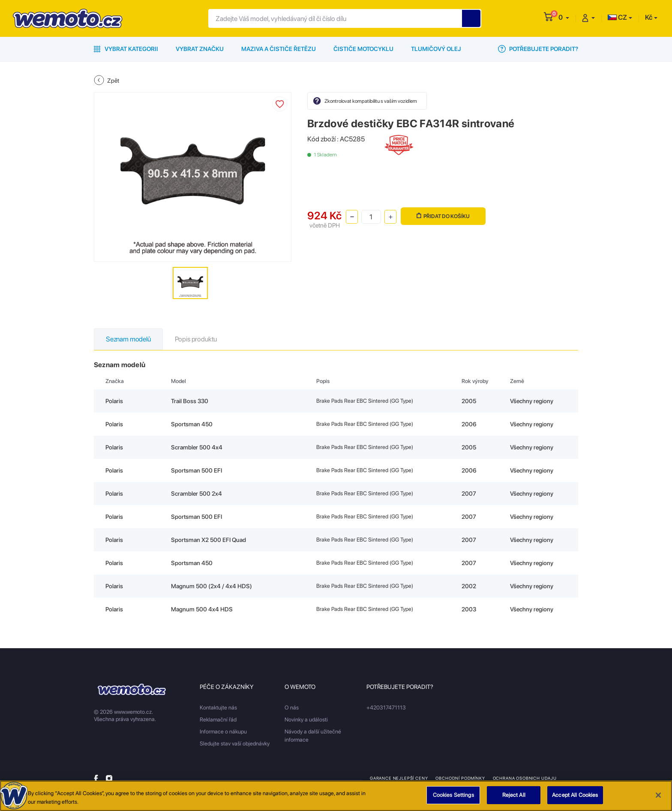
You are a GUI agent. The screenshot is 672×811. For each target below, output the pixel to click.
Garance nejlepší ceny (399, 778)
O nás (292, 708)
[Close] (658, 798)
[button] (564, 17)
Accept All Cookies (575, 798)
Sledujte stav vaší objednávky (235, 744)
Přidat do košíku (443, 216)
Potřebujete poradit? (538, 49)
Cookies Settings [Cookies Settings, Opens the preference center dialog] (453, 798)
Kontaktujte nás (218, 708)
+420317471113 (386, 708)
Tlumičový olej (436, 49)
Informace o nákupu (223, 732)
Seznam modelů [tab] (128, 339)
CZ (617, 17)
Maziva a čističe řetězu (279, 49)
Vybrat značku (200, 49)
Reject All (514, 798)
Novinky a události (306, 720)
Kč (649, 17)
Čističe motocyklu (363, 49)
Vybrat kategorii (126, 49)
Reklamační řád (218, 720)
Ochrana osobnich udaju (525, 778)
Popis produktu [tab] (196, 339)
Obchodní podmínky (460, 778)
